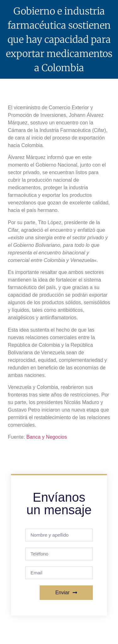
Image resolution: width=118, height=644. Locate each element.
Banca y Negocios (47, 437)
